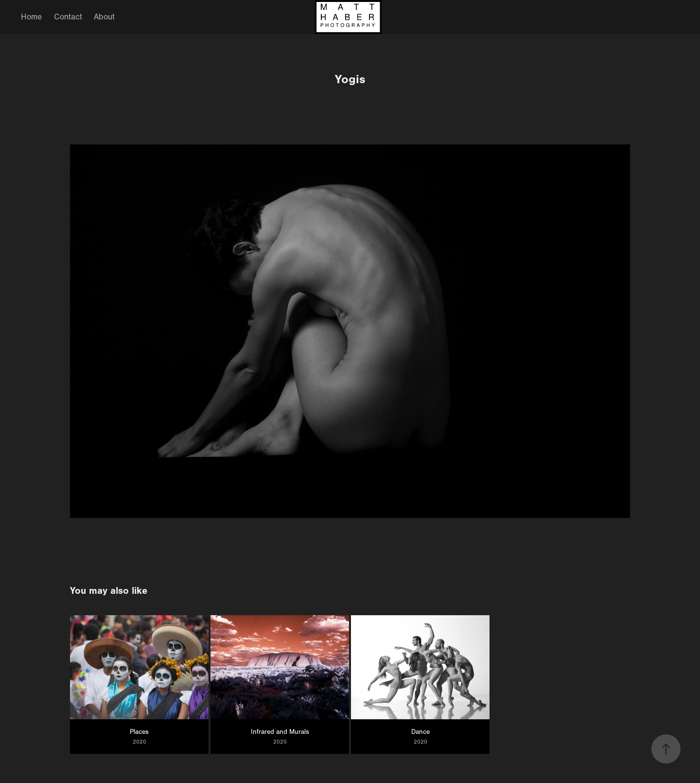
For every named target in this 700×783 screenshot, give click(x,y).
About (104, 17)
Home (31, 17)
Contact (68, 17)
